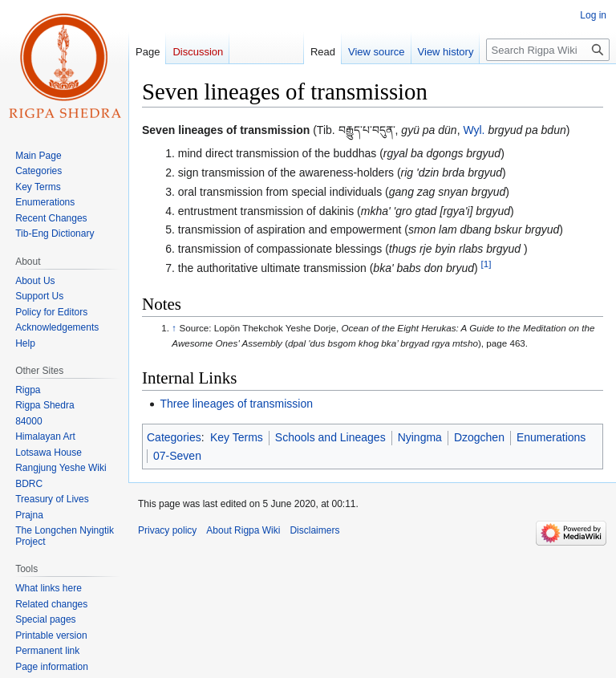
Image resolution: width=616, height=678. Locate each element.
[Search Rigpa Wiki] (548, 50)
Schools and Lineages (330, 437)
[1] (486, 264)
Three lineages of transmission (236, 404)
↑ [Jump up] (174, 328)
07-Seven (177, 456)
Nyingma (420, 437)
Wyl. (474, 130)
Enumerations (551, 437)
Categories (174, 437)
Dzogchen (479, 437)
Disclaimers (314, 530)
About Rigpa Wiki (243, 530)
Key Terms (237, 437)
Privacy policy (167, 530)
